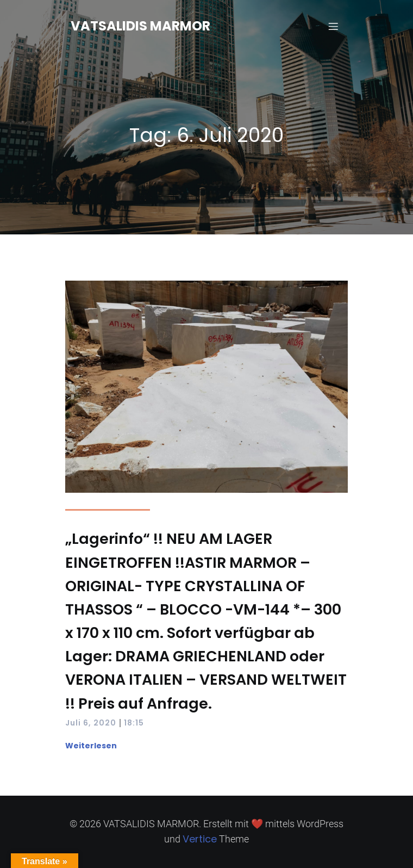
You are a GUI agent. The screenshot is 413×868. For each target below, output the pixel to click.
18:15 (134, 723)
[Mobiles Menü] (333, 26)
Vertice (200, 839)
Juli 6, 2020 (91, 723)
